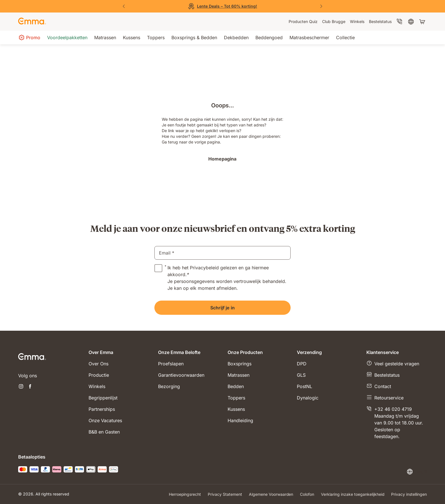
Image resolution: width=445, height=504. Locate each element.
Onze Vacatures (105, 420)
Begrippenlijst (103, 398)
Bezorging (169, 386)
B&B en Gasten (104, 432)
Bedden (236, 386)
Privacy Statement (224, 494)
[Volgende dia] (321, 6)
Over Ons (98, 364)
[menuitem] (303, 22)
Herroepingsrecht (184, 494)
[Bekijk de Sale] (222, 6)
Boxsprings (240, 364)
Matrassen (239, 375)
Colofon (307, 494)
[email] (222, 253)
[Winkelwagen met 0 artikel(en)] (423, 22)
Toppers (236, 398)
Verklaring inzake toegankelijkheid (352, 494)
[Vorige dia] (124, 6)
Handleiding (240, 420)
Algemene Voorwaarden (271, 494)
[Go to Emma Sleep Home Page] (32, 22)
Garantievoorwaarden (181, 375)
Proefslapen (171, 364)
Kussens (236, 409)
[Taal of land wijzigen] (417, 472)
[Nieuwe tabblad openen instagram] (21, 387)
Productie (99, 375)
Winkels (97, 386)
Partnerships (102, 409)
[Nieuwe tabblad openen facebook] (30, 387)
